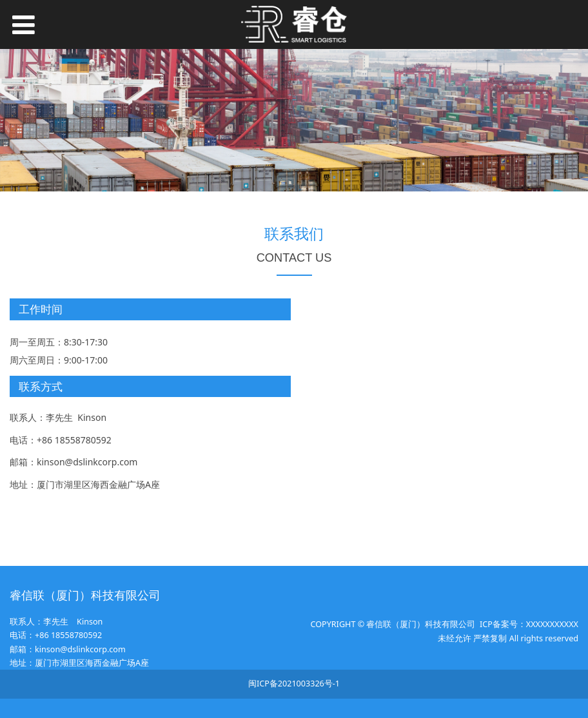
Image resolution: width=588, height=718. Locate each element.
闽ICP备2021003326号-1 (294, 684)
